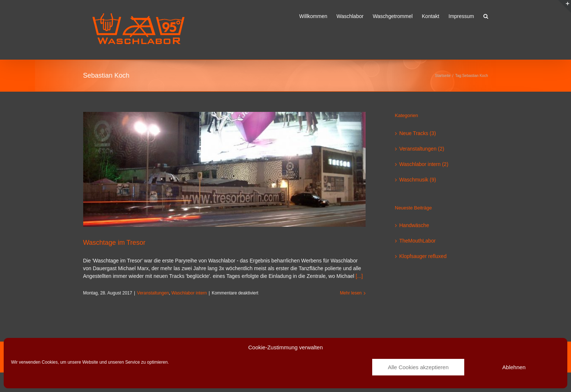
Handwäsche (414, 225)
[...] (359, 276)
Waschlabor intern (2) (424, 164)
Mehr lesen (351, 293)
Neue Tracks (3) (418, 133)
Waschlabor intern (189, 293)
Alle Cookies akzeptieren (418, 367)
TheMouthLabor (418, 241)
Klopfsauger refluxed (423, 256)
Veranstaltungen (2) (422, 149)
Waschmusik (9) (418, 180)
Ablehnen (514, 367)
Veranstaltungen (153, 293)
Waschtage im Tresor (114, 243)
